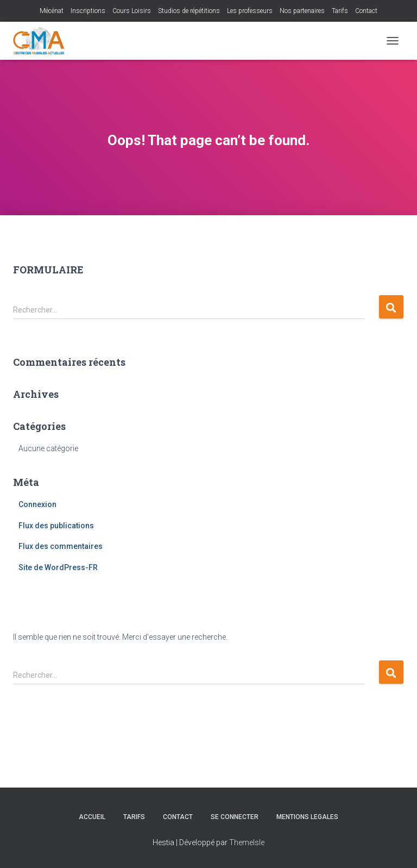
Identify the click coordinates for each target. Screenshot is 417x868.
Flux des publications (56, 526)
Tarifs (340, 11)
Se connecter (235, 817)
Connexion (37, 504)
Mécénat (52, 11)
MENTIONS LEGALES (307, 817)
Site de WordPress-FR (58, 567)
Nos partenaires (302, 11)
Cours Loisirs (132, 11)
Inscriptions (88, 11)
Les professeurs (250, 11)
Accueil (92, 817)
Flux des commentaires (61, 546)
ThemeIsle (247, 842)
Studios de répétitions (189, 11)
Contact (366, 11)
